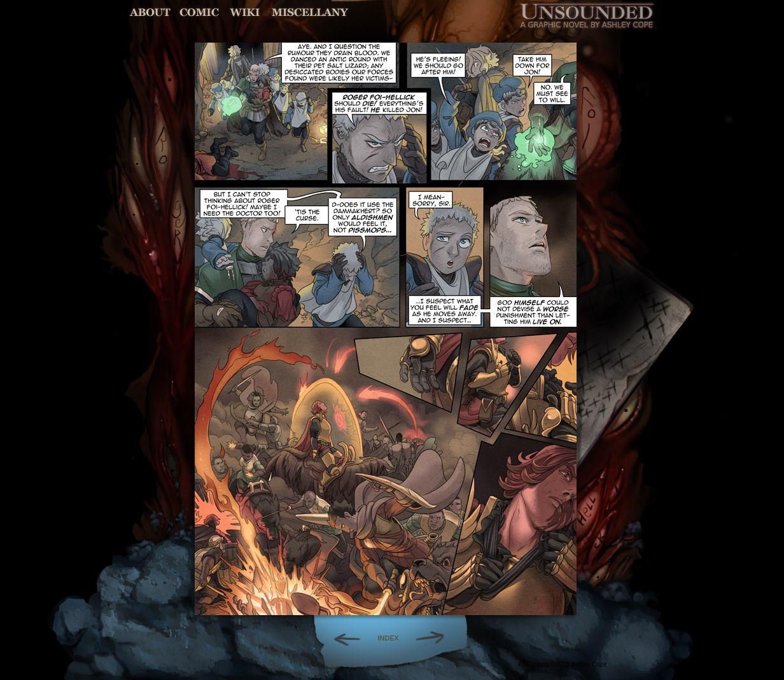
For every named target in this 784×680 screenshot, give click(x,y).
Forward (434, 638)
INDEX (388, 638)
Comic (199, 12)
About (151, 12)
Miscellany (310, 12)
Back (342, 638)
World (245, 12)
